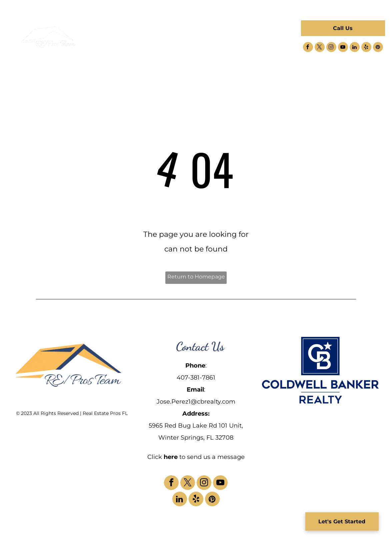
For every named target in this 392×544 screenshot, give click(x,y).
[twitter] (320, 48)
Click (155, 457)
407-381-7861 (196, 378)
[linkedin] (355, 48)
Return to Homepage (196, 277)
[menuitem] (128, 33)
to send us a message (212, 457)
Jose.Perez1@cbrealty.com (196, 402)
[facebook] (308, 48)
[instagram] (331, 48)
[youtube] (343, 48)
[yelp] (366, 48)
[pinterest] (378, 48)
